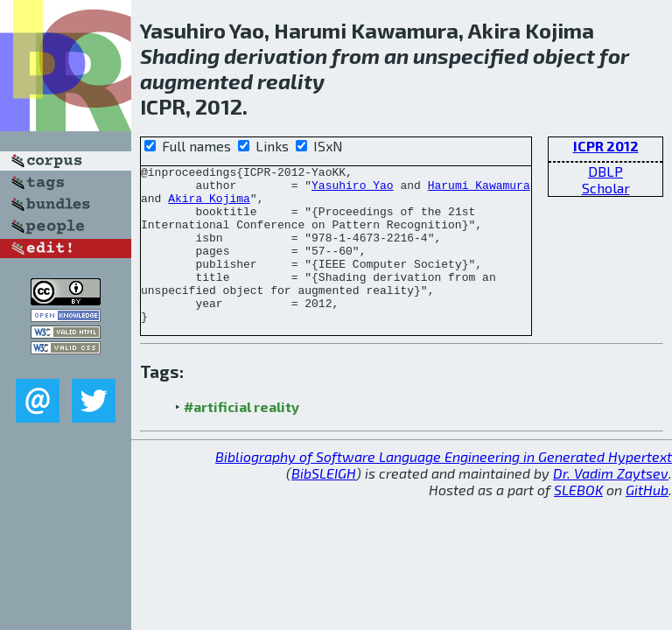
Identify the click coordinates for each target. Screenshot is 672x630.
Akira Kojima (209, 206)
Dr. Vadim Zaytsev (611, 504)
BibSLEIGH (324, 504)
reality (291, 81)
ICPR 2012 (606, 146)
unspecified (471, 56)
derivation (276, 56)
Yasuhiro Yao (353, 190)
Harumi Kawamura (479, 190)
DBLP (605, 171)
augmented (196, 81)
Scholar (606, 188)
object (564, 56)
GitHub (647, 521)
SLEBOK (578, 521)
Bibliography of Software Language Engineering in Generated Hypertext (444, 488)
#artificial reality (241, 438)
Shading (180, 56)
